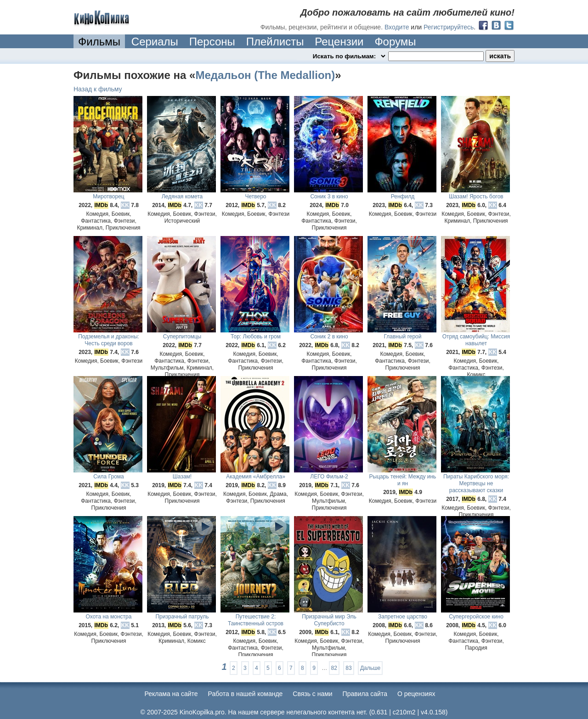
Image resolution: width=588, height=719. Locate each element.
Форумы (395, 42)
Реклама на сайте (171, 694)
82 (334, 668)
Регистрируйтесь (449, 27)
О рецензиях (416, 694)
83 (348, 668)
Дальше (370, 668)
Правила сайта (365, 694)
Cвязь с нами (312, 694)
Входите (397, 27)
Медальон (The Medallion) (265, 75)
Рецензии (339, 42)
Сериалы (155, 42)
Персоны (212, 42)
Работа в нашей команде (246, 694)
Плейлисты (275, 42)
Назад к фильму (98, 89)
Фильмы (99, 42)
